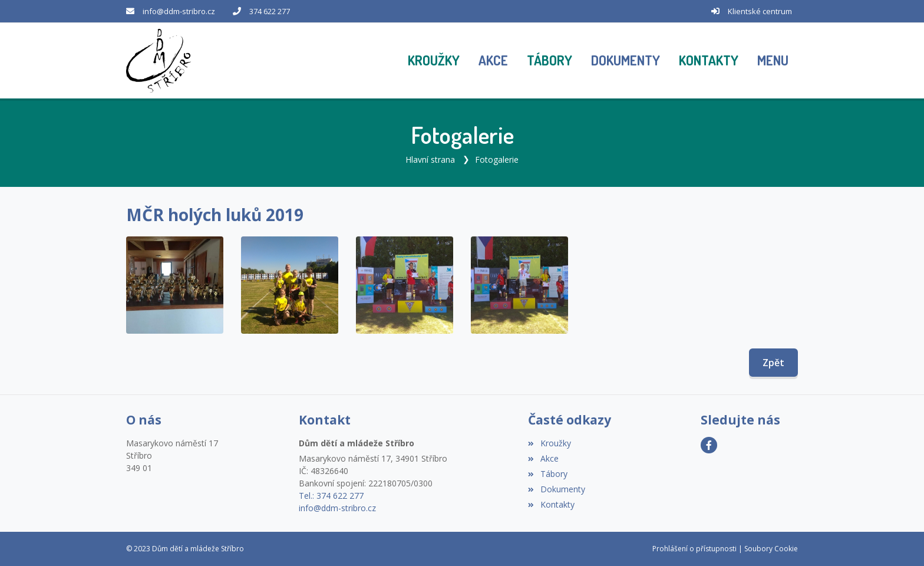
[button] (773, 61)
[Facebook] (709, 445)
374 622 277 (270, 11)
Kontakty (551, 504)
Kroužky (549, 443)
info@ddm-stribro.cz (179, 11)
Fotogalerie (497, 159)
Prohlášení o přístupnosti (694, 549)
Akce (543, 458)
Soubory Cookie (771, 549)
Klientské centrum (760, 11)
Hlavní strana (430, 159)
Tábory (547, 474)
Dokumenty (556, 489)
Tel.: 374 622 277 (331, 496)
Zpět (773, 363)
